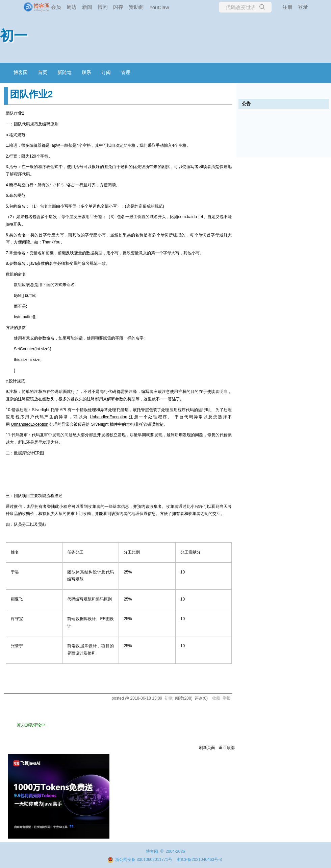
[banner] (27, 7)
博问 (103, 7)
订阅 (106, 72)
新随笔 (65, 72)
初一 (14, 36)
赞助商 (136, 7)
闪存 (118, 7)
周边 (72, 7)
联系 (86, 72)
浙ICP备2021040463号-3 (199, 860)
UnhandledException (109, 417)
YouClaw (159, 7)
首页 (43, 72)
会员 (56, 7)
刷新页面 (207, 748)
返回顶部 (227, 748)
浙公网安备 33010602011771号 (140, 860)
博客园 (21, 72)
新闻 (87, 7)
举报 (227, 698)
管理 (126, 72)
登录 (303, 7)
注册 (287, 7)
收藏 (216, 698)
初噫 (169, 698)
